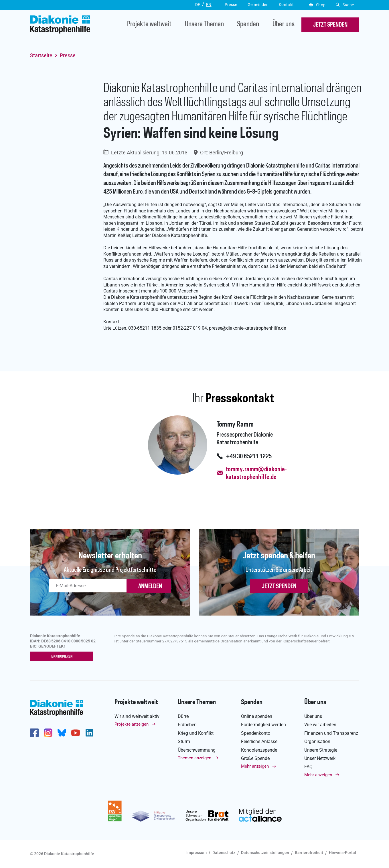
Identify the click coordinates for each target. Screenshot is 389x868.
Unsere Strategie (321, 750)
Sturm (184, 742)
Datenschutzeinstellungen (265, 853)
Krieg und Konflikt (196, 733)
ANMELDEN (150, 586)
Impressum (197, 853)
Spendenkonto (256, 733)
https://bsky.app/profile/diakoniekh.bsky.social (62, 733)
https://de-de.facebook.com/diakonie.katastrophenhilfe (34, 733)
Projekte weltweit (149, 25)
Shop (317, 5)
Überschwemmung (197, 750)
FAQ (308, 767)
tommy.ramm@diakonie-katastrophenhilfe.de (256, 473)
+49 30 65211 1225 (249, 457)
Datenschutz (224, 853)
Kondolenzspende (259, 750)
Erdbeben (187, 725)
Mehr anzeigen (255, 767)
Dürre (183, 717)
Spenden (248, 25)
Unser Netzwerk (320, 759)
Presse (68, 55)
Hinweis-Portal (342, 853)
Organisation (317, 742)
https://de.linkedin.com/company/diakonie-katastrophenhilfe (89, 733)
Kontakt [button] (286, 5)
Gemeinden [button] (258, 5)
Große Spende (255, 759)
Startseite (41, 55)
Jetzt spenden (279, 586)
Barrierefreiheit (309, 853)
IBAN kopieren (63, 657)
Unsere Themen (204, 25)
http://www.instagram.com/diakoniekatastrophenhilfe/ (48, 733)
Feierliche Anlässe (259, 742)
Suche (345, 5)
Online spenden (257, 717)
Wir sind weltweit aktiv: (138, 717)
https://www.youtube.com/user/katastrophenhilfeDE (76, 733)
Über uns (284, 25)
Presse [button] (231, 5)
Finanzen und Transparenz (331, 733)
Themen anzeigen (194, 758)
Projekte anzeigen (132, 724)
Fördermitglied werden (263, 725)
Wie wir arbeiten (320, 725)
